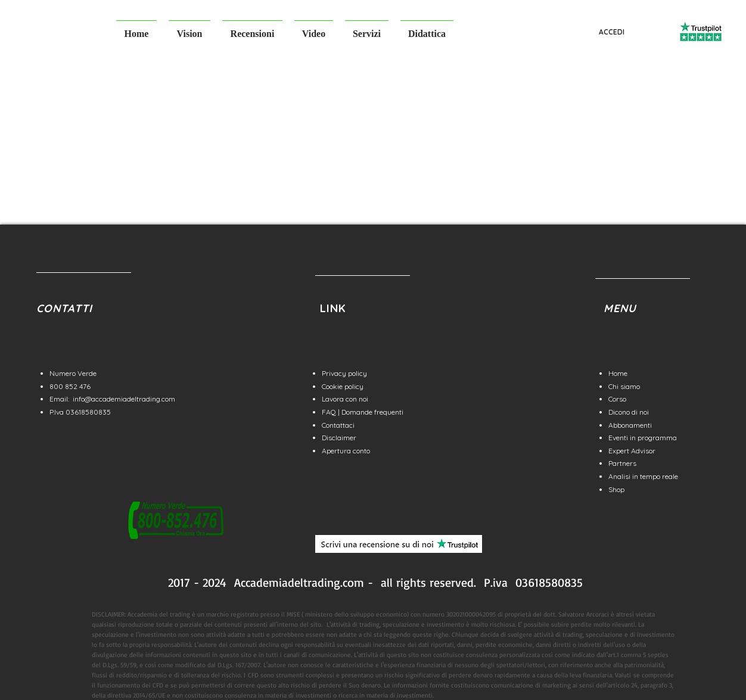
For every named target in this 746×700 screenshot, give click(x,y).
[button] (189, 28)
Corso (617, 399)
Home (618, 373)
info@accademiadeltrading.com (124, 399)
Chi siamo (624, 386)
